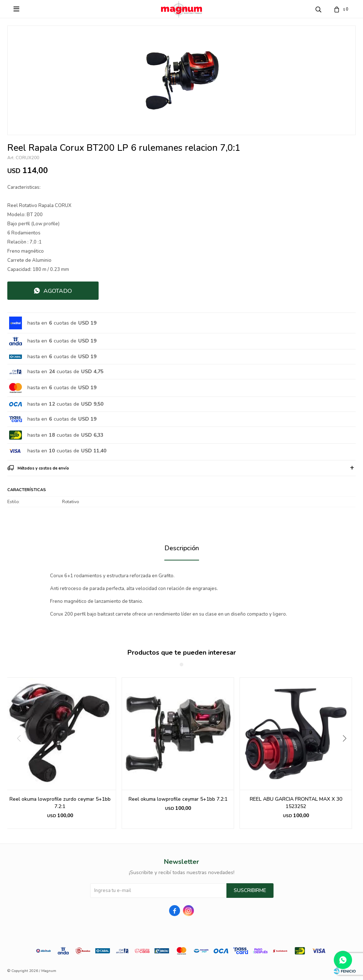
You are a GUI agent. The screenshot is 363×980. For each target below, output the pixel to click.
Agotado (58, 291)
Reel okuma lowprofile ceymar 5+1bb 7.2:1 (178, 799)
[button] (347, 753)
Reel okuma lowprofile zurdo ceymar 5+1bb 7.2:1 (60, 803)
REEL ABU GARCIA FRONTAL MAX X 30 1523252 (296, 803)
